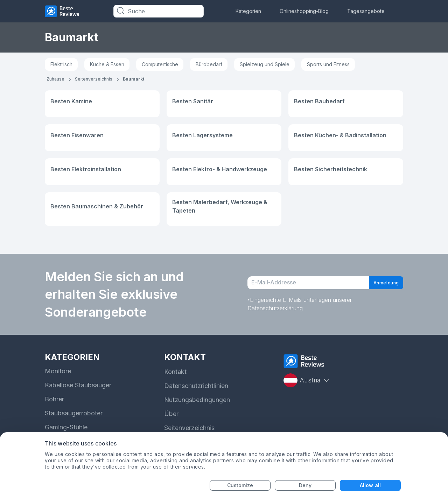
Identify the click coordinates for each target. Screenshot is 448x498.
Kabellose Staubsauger (78, 385)
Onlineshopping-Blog (304, 11)
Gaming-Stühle (66, 427)
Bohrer (54, 399)
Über (171, 414)
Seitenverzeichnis (94, 79)
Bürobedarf (209, 64)
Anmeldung (380, 283)
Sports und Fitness (328, 64)
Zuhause (55, 79)
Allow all (370, 485)
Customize (240, 485)
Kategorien (248, 11)
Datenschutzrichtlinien (196, 386)
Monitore (58, 371)
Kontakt (175, 372)
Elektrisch (61, 64)
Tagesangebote (366, 11)
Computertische (160, 64)
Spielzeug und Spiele (265, 64)
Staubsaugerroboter (74, 413)
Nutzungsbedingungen (197, 400)
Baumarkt (134, 79)
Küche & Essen (107, 64)
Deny (305, 485)
